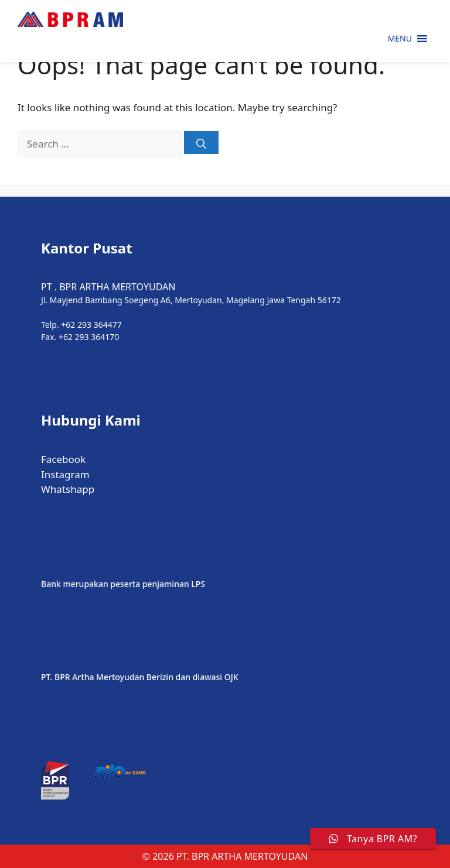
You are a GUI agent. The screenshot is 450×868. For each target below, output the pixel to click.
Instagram (65, 474)
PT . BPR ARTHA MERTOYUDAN (108, 287)
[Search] (201, 143)
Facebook (63, 459)
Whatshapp (68, 489)
